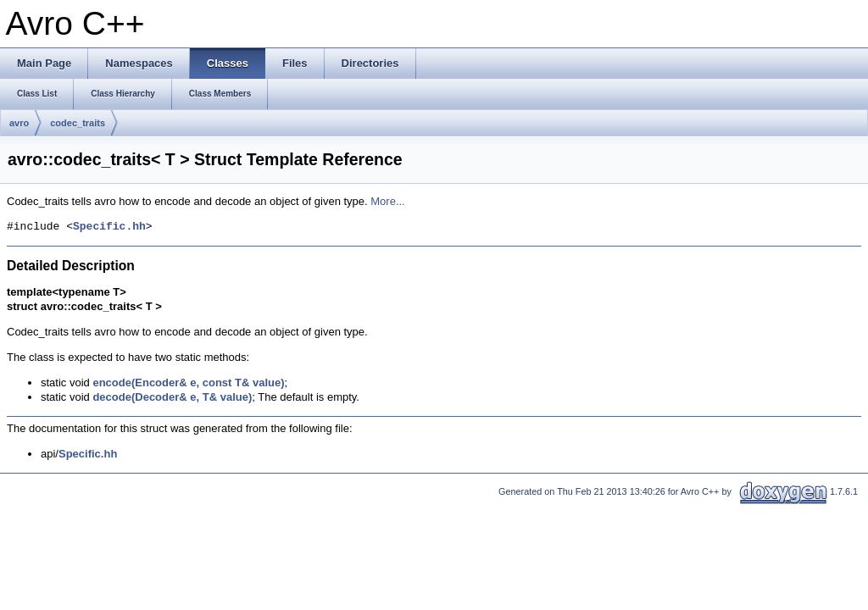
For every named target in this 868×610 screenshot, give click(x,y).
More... (387, 201)
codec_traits (78, 123)
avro (19, 123)
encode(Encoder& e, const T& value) (188, 383)
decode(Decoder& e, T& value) (172, 397)
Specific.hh (109, 227)
